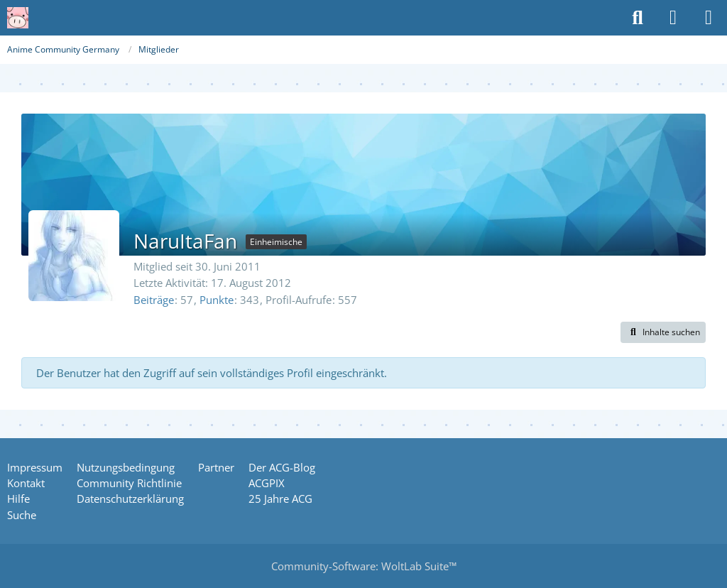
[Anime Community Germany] (18, 18)
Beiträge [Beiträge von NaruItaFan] (154, 300)
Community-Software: (364, 566)
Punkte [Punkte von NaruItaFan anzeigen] (217, 300)
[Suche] (638, 18)
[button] (663, 332)
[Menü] (709, 18)
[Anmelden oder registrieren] (673, 18)
